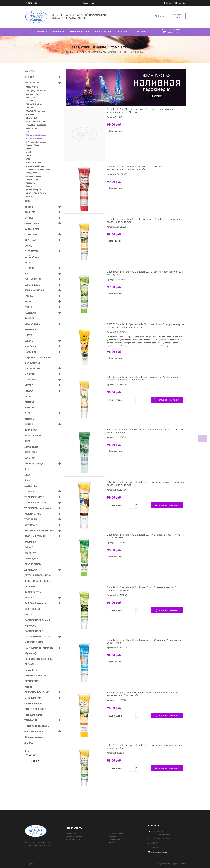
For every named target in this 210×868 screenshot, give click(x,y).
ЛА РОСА (29, 598)
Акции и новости (73, 839)
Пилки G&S (31, 670)
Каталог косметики (74, 836)
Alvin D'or (30, 71)
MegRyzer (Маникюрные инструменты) (38, 360)
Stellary (29, 480)
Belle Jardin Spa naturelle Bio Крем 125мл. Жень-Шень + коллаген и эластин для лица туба (144, 220)
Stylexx (29, 149)
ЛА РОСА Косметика (35, 603)
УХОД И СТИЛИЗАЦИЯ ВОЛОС (36, 195)
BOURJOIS (30, 212)
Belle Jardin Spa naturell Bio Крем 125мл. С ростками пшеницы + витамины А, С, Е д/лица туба (142, 694)
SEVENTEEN (31, 452)
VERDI (29, 156)
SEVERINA (30, 458)
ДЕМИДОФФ (31, 570)
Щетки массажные (35, 737)
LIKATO (28, 335)
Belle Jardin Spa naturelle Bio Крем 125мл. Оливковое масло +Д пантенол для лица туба (142, 589)
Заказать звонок (90, 3)
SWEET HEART (32, 486)
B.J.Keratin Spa (32, 94)
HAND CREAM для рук (36, 121)
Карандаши (31, 183)
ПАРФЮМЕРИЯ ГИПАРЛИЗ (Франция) (39, 650)
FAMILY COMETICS (34, 290)
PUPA (27, 413)
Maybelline (30, 352)
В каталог (157, 96)
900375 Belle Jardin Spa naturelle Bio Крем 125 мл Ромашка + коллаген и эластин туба (146, 746)
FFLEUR (28, 307)
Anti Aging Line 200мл (36, 90)
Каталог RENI (71, 833)
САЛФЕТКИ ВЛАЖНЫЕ (37, 692)
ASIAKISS (30, 77)
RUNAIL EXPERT (33, 436)
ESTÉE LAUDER (32, 257)
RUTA (27, 441)
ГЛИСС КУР (30, 553)
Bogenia (29, 207)
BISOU (28, 201)
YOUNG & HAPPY (34, 162)
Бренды (110, 842)
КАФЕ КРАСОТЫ (33, 592)
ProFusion (30, 408)
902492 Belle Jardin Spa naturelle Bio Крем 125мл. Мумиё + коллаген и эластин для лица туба (146, 483)
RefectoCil (30, 419)
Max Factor (30, 346)
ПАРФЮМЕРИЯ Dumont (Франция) (37, 623)
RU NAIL (29, 424)
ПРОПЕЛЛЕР (31, 681)
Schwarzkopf (31, 447)
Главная (70, 52)
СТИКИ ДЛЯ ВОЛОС (35, 709)
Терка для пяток (33, 715)
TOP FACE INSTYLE (34, 497)
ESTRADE (29, 268)
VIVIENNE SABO (33, 514)
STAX (27, 475)
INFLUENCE (30, 329)
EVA (27, 274)
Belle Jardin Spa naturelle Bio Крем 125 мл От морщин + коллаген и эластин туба (144, 641)
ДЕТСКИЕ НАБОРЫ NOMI (38, 575)
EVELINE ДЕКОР (33, 279)
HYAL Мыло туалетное (36, 125)
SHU (27, 469)
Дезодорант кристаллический (34, 174)
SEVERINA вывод (34, 463)
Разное (29, 186)
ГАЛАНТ (29, 547)
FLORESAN (30, 313)
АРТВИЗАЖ (31, 525)
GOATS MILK (31, 118)
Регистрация (178, 15)
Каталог (81, 52)
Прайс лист (71, 842)
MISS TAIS (30, 374)
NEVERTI (29, 385)
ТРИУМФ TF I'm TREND (37, 726)
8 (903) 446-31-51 (175, 3)
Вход (178, 17)
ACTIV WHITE (32, 87)
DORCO (28, 246)
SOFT (28, 132)
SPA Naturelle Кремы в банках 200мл (36, 144)
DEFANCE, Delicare (34, 104)
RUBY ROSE (31, 430)
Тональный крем (33, 190)
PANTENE (29, 402)
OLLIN (28, 396)
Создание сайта (163, 864)
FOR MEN (30, 115)
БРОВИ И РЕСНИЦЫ (35, 536)
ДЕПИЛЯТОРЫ (32, 179)
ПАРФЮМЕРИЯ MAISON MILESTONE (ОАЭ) (37, 639)
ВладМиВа (30, 542)
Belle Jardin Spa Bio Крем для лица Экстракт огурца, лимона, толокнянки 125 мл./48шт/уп (140, 111)
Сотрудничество (114, 839)
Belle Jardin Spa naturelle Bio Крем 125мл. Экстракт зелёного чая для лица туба (145, 273)
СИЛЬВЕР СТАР (33, 698)
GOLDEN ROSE (32, 324)
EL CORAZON (31, 251)
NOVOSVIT (30, 391)
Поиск (161, 16)
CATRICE (29, 218)
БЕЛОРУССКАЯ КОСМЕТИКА (39, 531)
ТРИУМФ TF (31, 720)
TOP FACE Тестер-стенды (38, 508)
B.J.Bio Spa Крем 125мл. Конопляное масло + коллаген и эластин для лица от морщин (145, 431)
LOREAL (29, 341)
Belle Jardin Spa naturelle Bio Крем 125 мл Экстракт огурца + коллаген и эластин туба (146, 536)
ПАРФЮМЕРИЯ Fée (35, 631)
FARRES (29, 296)
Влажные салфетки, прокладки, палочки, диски (38, 168)
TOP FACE (30, 491)
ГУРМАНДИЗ (31, 558)
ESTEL (28, 262)
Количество (115, 400)
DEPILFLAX (30, 240)
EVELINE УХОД (32, 285)
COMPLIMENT (32, 234)
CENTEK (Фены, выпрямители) (33, 226)
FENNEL (29, 302)
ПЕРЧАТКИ (30, 664)
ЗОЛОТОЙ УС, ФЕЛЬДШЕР (38, 581)
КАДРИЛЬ (30, 586)
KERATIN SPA (32, 128)
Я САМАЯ (29, 743)
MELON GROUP (32, 368)
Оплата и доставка (115, 833)
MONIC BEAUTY (33, 380)
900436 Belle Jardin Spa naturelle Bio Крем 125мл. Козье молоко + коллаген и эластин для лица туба (143, 378)
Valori (28, 152)
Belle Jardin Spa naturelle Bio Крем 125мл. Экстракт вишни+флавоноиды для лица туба (135, 168)
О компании (112, 836)
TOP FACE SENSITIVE (35, 503)
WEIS (28, 159)
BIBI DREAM (31, 97)
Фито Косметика (34, 731)
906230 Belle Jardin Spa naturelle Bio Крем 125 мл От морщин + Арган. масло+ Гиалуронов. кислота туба (146, 326)
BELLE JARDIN (94, 52)
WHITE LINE (31, 519)
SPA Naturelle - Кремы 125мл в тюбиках (36, 137)
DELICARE (30, 108)
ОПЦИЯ (28, 614)
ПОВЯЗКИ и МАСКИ (35, 676)
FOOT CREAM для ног (36, 111)
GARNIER (29, 318)
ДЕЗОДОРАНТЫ (33, 564)
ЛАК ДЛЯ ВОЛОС (34, 609)
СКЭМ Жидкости (33, 704)
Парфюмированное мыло (39, 659)
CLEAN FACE (31, 101)
